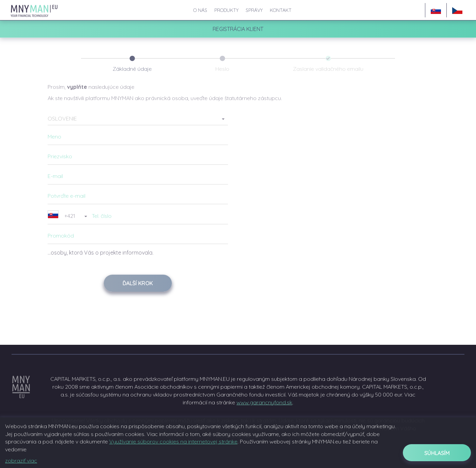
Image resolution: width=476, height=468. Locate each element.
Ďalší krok (138, 283)
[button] (138, 118)
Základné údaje (132, 69)
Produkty (226, 10)
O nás (200, 10)
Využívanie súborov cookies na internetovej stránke (173, 441)
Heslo (222, 69)
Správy (254, 10)
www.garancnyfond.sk (264, 402)
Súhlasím (437, 453)
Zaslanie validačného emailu (328, 69)
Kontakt (281, 10)
